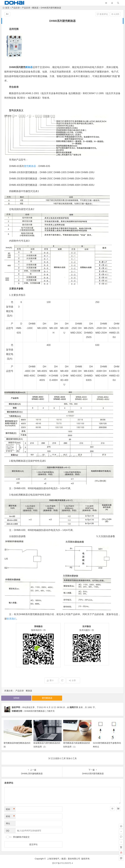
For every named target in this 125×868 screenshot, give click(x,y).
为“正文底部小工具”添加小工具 (62, 758)
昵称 (10, 809)
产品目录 (16, 8)
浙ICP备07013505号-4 (62, 863)
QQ (8, 831)
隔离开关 (74, 707)
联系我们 (11, 619)
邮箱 (10, 816)
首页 (6, 8)
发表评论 (102, 14)
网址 (8, 823)
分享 (72, 680)
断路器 (35, 8)
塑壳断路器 (30, 166)
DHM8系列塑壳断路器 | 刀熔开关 (39, 711)
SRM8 (16, 698)
